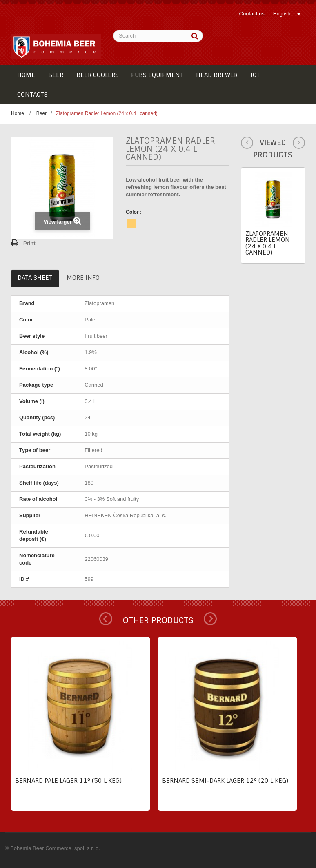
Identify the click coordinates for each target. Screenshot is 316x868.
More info (83, 278)
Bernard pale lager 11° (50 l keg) (68, 781)
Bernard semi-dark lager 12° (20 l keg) (225, 781)
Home (18, 113)
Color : (134, 212)
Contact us (252, 14)
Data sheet (35, 278)
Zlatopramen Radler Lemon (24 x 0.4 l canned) (268, 243)
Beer (41, 113)
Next (210, 619)
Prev (106, 619)
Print (29, 243)
